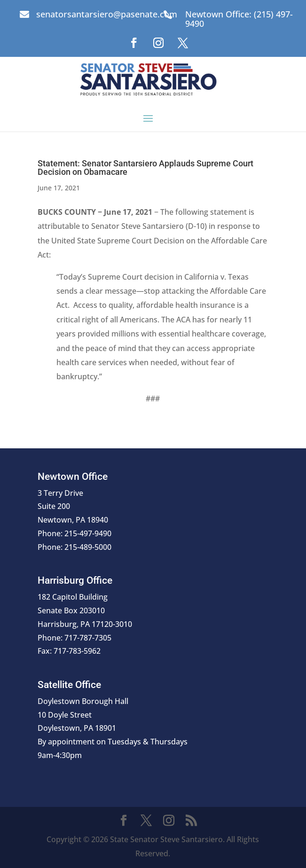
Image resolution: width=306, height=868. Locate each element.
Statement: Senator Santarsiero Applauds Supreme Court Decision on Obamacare (145, 168)
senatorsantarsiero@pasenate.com (107, 14)
